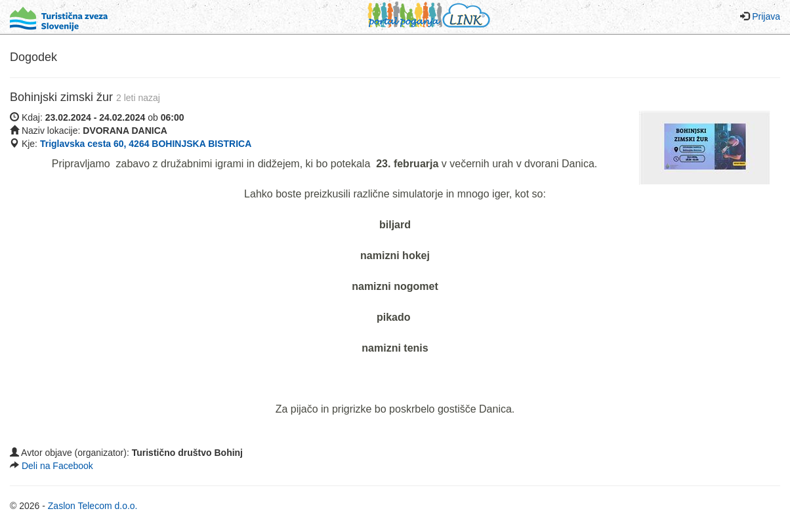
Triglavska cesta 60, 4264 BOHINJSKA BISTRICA (146, 144)
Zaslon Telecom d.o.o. (93, 506)
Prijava (766, 16)
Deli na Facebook (57, 466)
